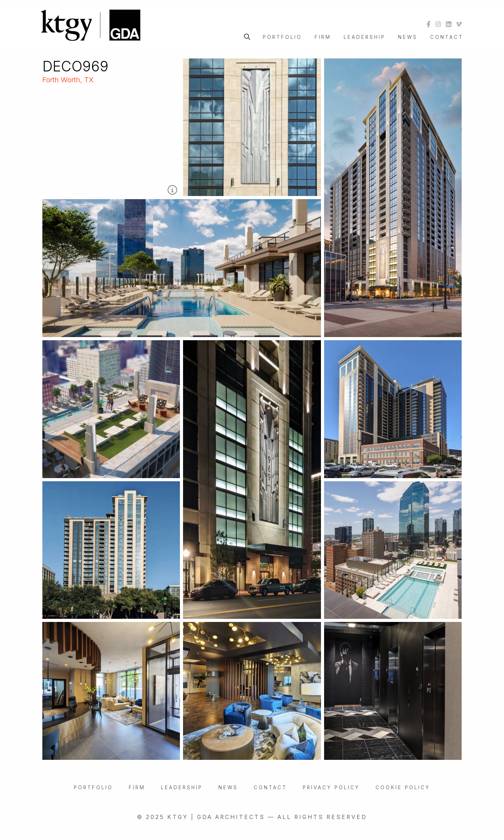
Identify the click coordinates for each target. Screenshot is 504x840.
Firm (323, 37)
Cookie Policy (403, 787)
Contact (447, 37)
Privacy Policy (331, 787)
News (408, 37)
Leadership (365, 37)
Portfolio (282, 37)
